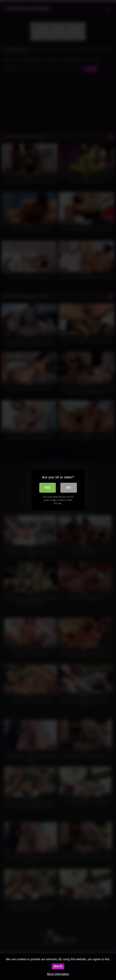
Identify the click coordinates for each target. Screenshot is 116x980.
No (69, 488)
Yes (47, 488)
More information (58, 974)
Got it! (58, 966)
